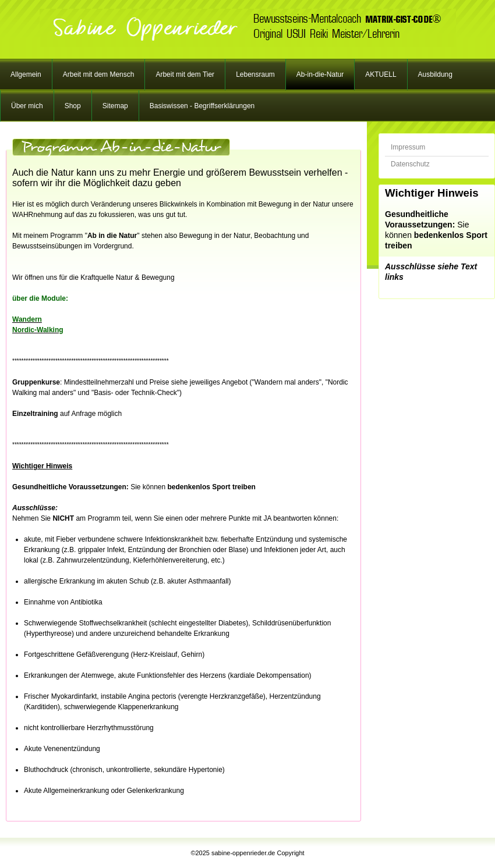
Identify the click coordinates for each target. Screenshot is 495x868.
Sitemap (115, 106)
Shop (73, 106)
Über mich (27, 106)
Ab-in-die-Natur (320, 74)
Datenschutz (410, 164)
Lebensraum (255, 74)
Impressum (408, 147)
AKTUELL (381, 74)
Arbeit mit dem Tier (185, 74)
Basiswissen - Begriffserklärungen (202, 106)
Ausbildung (435, 74)
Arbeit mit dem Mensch (99, 74)
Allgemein (26, 74)
